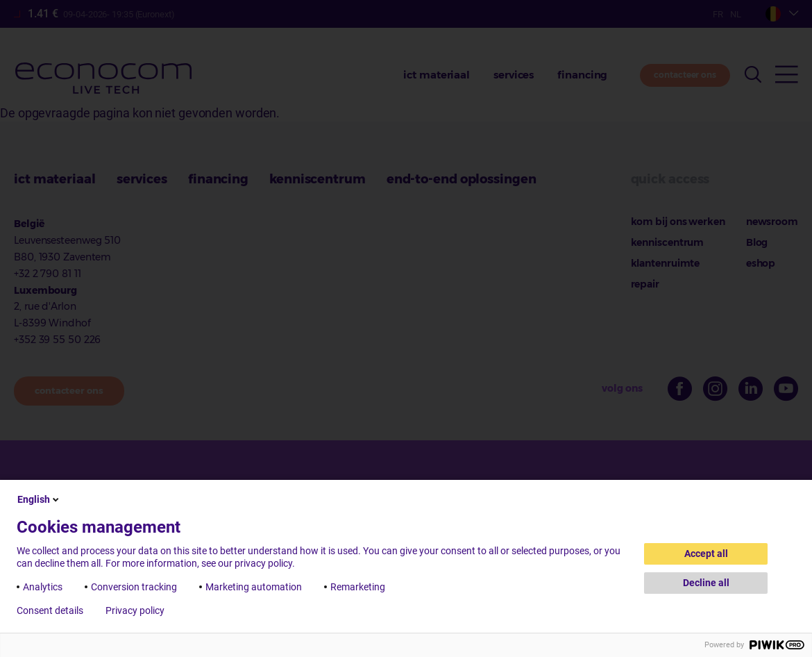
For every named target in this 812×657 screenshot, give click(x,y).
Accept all (706, 554)
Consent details (50, 610)
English (39, 499)
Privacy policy (135, 610)
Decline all (706, 583)
